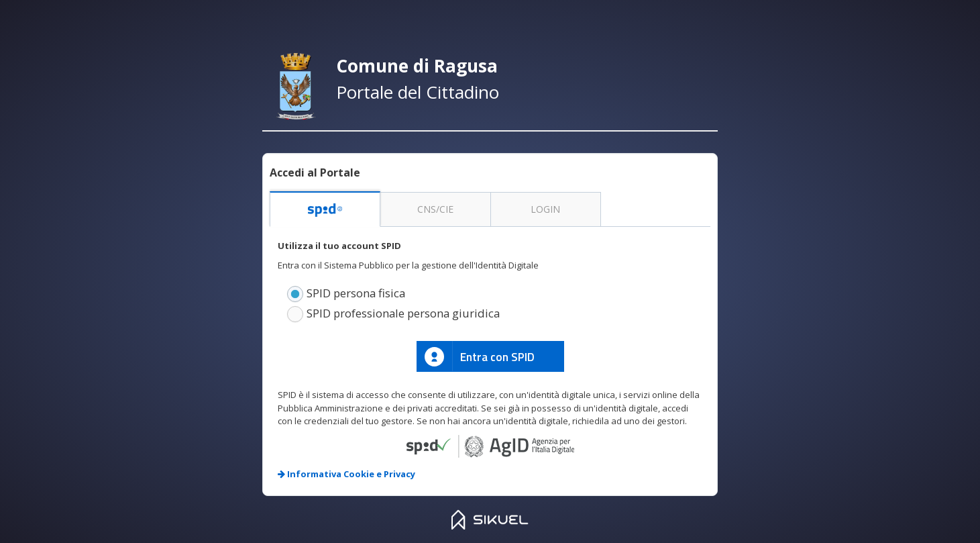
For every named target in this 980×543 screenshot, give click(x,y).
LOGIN (545, 209)
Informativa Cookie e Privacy (346, 474)
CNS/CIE (435, 209)
